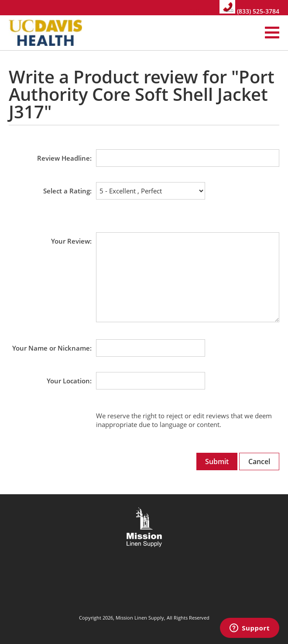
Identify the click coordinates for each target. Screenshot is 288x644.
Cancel (259, 461)
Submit (217, 461)
